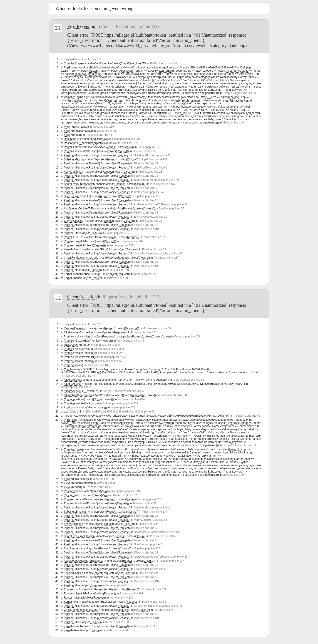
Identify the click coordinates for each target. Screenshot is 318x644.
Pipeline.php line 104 (147, 229)
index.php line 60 (118, 278)
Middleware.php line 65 (157, 328)
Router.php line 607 (132, 241)
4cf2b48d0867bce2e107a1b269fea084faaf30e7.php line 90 (119, 412)
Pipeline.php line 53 (144, 151)
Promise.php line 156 (187, 337)
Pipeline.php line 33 (146, 164)
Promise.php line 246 (107, 345)
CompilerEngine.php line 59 (239, 93)
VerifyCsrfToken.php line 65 (151, 168)
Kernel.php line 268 (121, 245)
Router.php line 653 (149, 147)
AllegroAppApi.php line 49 (79, 376)
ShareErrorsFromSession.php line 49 (156, 180)
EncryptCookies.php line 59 (151, 217)
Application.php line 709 (123, 403)
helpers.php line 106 (123, 408)
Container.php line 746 (174, 395)
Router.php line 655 (117, 233)
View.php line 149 (233, 123)
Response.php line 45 (99, 135)
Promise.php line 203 (144, 332)
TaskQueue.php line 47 (130, 341)
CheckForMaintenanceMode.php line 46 (158, 254)
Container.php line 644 (131, 399)
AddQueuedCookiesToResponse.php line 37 (161, 204)
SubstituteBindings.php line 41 (152, 155)
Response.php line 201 (126, 139)
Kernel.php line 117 (145, 274)
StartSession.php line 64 (149, 192)
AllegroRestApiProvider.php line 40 (124, 391)
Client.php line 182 (98, 365)
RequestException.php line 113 (129, 27)
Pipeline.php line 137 (155, 159)
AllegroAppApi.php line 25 (77, 387)
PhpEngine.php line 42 (246, 416)
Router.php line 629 (155, 237)
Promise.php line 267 (111, 353)
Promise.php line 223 (111, 349)
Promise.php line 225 (112, 357)
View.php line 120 (103, 127)
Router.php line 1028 (126, 143)
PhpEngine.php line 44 (163, 63)
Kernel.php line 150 (117, 270)
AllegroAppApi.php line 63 (188, 380)
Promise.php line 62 (110, 361)
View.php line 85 (106, 131)
